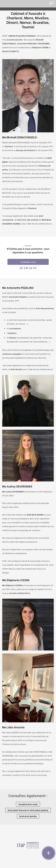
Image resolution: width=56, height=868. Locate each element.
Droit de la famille (28, 816)
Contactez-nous (28, 262)
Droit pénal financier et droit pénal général (28, 810)
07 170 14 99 (28, 268)
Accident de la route (28, 804)
